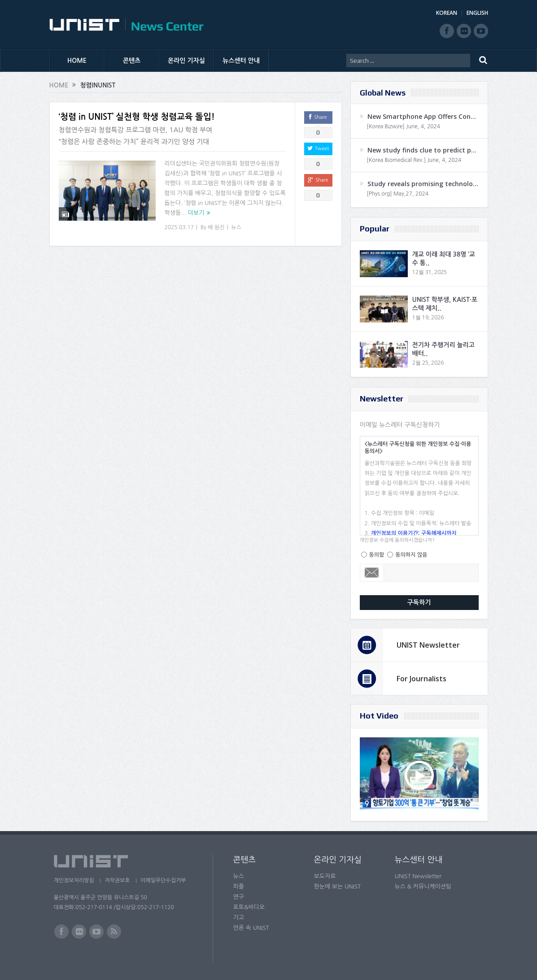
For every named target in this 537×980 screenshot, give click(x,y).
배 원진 (216, 227)
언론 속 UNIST (251, 928)
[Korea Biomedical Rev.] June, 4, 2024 (414, 160)
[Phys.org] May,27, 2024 (398, 194)
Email (372, 573)
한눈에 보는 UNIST (338, 886)
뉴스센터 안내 (241, 61)
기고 (239, 917)
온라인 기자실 (186, 61)
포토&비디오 (249, 907)
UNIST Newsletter (428, 645)
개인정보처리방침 (74, 880)
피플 (239, 886)
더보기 (196, 213)
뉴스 (236, 227)
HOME (77, 61)
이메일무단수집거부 (165, 880)
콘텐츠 (132, 61)
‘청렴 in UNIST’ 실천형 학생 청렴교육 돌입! (137, 117)
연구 (239, 897)
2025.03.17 (179, 227)
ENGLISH (477, 13)
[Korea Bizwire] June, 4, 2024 (404, 126)
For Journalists (421, 679)
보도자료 (325, 876)
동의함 (377, 555)
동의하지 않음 (411, 555)
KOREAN (447, 13)
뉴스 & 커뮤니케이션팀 (423, 886)
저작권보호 (118, 880)
